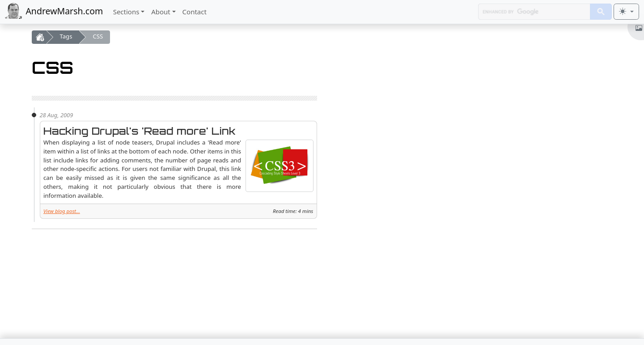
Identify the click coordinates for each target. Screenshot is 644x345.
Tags (66, 36)
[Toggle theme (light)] (626, 12)
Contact (195, 12)
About (161, 12)
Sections (126, 12)
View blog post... (62, 211)
